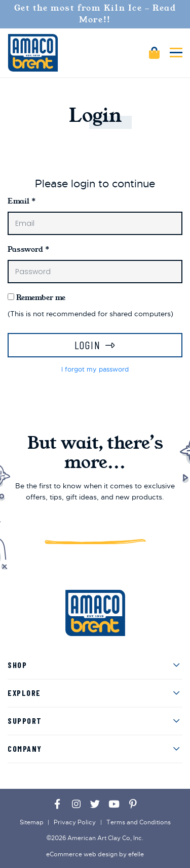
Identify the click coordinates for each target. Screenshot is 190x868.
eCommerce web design (82, 854)
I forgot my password (95, 370)
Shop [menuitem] (17, 665)
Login (88, 345)
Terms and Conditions (139, 822)
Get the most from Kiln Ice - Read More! (95, 14)
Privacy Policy (75, 822)
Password (28, 249)
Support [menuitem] (25, 721)
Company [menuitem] (25, 748)
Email (22, 201)
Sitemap (32, 822)
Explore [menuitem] (24, 693)
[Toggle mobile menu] (176, 53)
